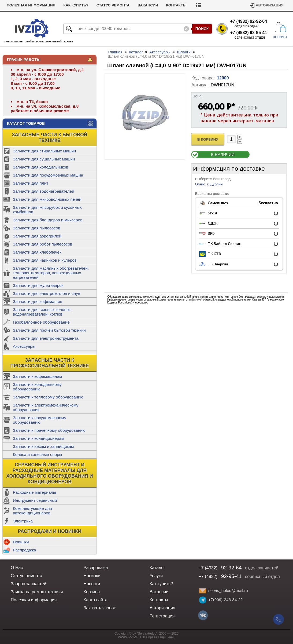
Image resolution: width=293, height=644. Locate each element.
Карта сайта (95, 600)
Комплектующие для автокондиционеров (32, 511)
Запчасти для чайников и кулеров (45, 260)
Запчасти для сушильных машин (44, 159)
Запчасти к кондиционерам (38, 438)
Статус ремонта (113, 5)
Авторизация (270, 5)
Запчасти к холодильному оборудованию (37, 387)
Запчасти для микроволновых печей (47, 199)
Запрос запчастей (29, 584)
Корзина (92, 592)
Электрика (23, 521)
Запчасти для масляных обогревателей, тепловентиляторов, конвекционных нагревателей (51, 273)
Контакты (176, 5)
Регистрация (162, 616)
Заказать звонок (99, 608)
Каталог (136, 52)
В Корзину (208, 139)
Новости (92, 584)
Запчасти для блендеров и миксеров (48, 220)
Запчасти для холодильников (41, 167)
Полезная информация (31, 5)
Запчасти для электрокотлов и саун (47, 293)
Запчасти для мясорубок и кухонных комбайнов (47, 210)
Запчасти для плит (31, 183)
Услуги (156, 576)
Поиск (202, 29)
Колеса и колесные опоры (38, 454)
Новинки (21, 542)
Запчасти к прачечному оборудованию (49, 430)
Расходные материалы (34, 492)
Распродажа (24, 550)
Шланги (184, 52)
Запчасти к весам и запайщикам (43, 446)
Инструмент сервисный (35, 500)
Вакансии (148, 5)
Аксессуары (24, 346)
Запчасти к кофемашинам (37, 376)
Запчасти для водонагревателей (44, 191)
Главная (115, 52)
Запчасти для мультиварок (38, 285)
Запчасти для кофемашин (38, 301)
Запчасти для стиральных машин (44, 151)
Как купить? (76, 5)
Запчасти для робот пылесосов (42, 244)
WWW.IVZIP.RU (129, 637)
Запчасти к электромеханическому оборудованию (46, 407)
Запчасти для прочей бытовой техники (49, 330)
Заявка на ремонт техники (37, 592)
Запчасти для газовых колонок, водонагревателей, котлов (42, 312)
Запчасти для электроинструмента (46, 338)
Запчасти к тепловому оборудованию (48, 397)
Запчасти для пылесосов (37, 228)
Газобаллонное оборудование (41, 322)
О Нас (17, 568)
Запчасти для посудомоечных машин (48, 175)
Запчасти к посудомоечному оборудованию (40, 420)
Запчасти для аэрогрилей (37, 236)
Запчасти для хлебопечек (37, 252)
